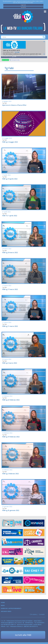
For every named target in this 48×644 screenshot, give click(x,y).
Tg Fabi (14, 56)
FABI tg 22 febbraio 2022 (11, 400)
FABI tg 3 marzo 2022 (10, 363)
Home (3, 602)
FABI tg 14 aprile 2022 (10, 179)
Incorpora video (16, 60)
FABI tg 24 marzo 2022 (10, 252)
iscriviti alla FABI (23, 635)
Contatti (42, 614)
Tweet (10, 60)
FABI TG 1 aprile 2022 (10, 216)
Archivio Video (6, 611)
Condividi (5, 60)
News (3, 605)
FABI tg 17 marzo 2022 (10, 289)
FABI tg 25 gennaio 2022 (11, 510)
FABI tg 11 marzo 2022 (10, 326)
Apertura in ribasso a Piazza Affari (14, 105)
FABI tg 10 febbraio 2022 (11, 437)
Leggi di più (23, 5)
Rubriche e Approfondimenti (11, 608)
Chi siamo (33, 614)
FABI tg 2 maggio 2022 (10, 142)
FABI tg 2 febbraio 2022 (10, 474)
